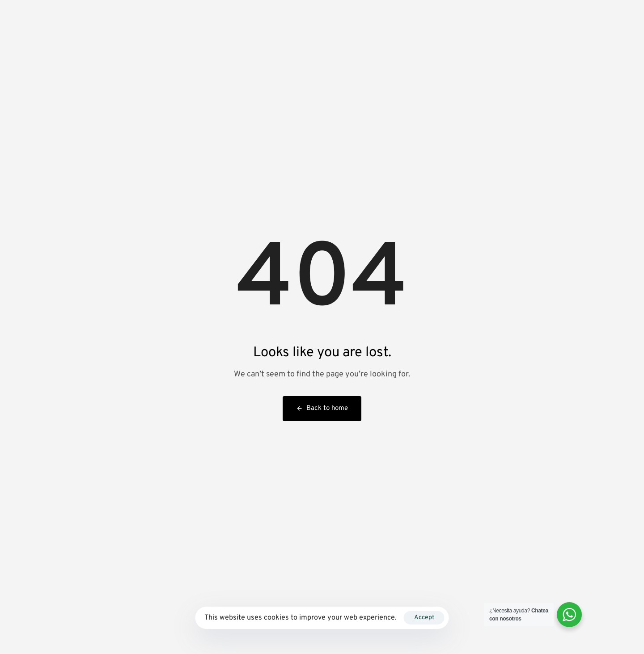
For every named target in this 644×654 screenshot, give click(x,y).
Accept (424, 618)
